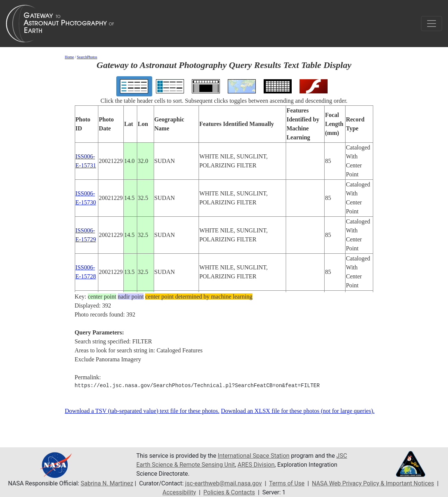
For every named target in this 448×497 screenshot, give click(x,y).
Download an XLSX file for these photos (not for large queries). (298, 411)
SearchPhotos (87, 57)
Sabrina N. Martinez (107, 483)
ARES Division (256, 465)
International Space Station (254, 456)
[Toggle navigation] (432, 24)
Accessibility (179, 492)
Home (69, 57)
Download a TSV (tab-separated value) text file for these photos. (142, 411)
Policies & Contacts (229, 492)
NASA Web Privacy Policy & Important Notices (373, 483)
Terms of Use (287, 483)
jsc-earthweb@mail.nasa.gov (223, 483)
